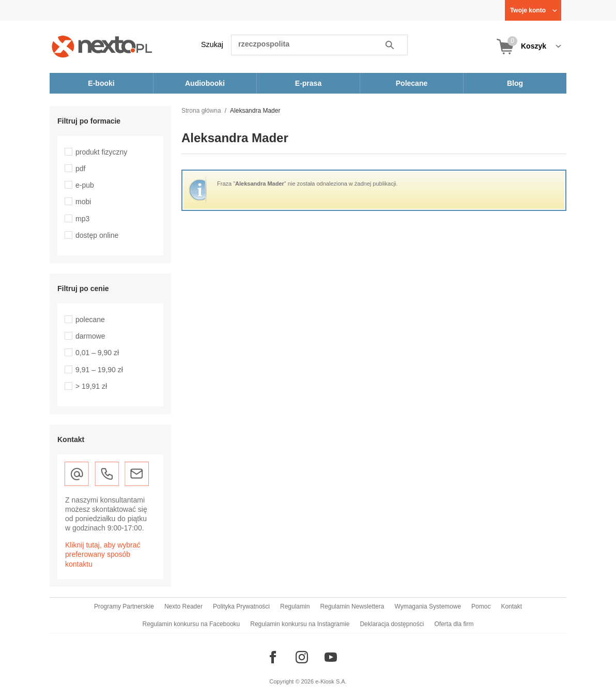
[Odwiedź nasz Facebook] (273, 657)
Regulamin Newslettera (352, 606)
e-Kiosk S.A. (331, 681)
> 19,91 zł (91, 386)
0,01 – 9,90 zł (97, 353)
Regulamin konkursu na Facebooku (191, 624)
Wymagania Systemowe (428, 606)
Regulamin (295, 606)
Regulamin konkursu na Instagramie (300, 624)
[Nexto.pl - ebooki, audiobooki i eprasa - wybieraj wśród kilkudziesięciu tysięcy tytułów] (102, 46)
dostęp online (97, 235)
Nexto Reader (183, 606)
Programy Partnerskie (124, 606)
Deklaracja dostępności (392, 624)
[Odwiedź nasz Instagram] (302, 657)
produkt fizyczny (101, 152)
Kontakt (511, 606)
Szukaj (212, 44)
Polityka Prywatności (241, 606)
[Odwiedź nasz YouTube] (331, 657)
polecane (90, 320)
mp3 (82, 219)
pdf (80, 169)
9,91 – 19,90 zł (99, 370)
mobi (83, 202)
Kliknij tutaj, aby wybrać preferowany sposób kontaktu (103, 554)
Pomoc (481, 606)
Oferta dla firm (454, 624)
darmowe (90, 336)
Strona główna (201, 111)
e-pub (85, 185)
